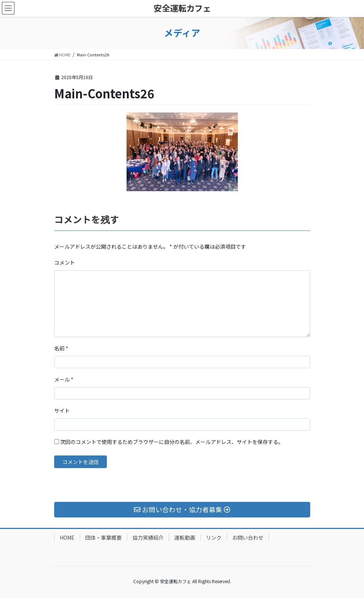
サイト (62, 411)
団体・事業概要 (104, 537)
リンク (214, 537)
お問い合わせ (248, 537)
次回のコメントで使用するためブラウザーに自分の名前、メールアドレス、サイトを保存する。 (172, 442)
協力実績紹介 (148, 537)
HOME (67, 537)
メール (64, 379)
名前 (61, 348)
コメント (65, 262)
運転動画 (185, 537)
